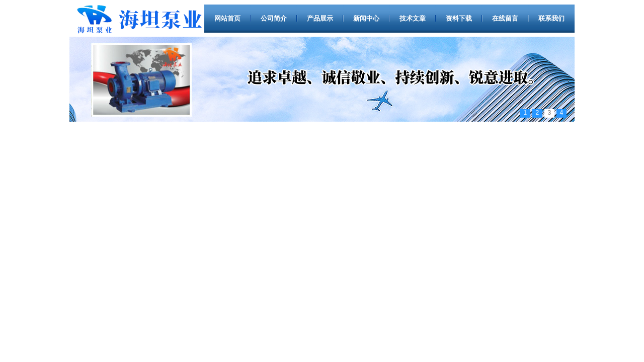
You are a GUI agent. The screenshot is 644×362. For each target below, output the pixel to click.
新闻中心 (366, 18)
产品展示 (320, 18)
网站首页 (227, 18)
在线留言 (505, 18)
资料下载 (459, 18)
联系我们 (551, 18)
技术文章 (413, 18)
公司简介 (274, 18)
